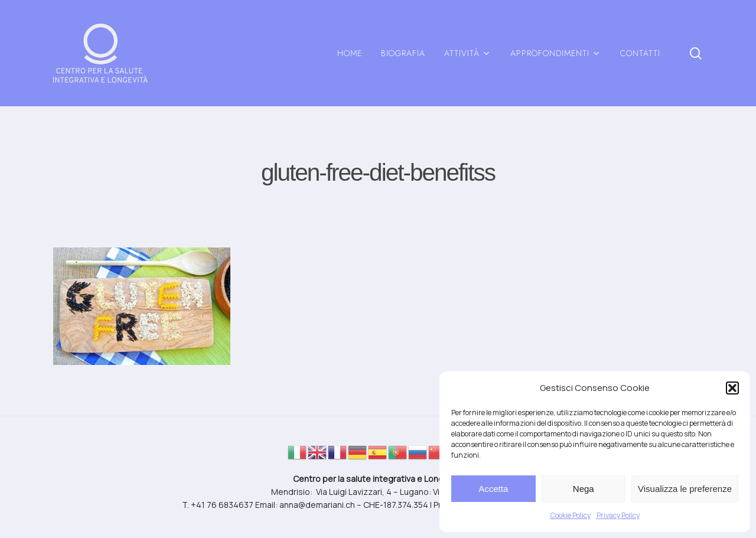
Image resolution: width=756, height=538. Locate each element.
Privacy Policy (618, 515)
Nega (584, 489)
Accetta (493, 489)
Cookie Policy (571, 515)
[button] (732, 388)
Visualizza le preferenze (685, 489)
